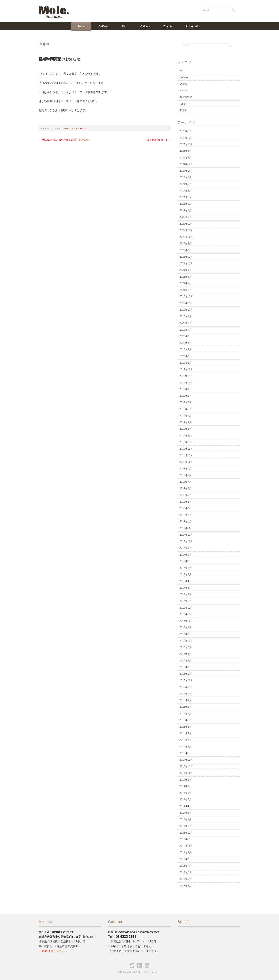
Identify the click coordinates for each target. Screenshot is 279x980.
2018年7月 (185, 482)
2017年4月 (185, 581)
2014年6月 (185, 793)
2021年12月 (186, 257)
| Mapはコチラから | (53, 951)
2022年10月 (186, 237)
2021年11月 (186, 263)
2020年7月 (185, 330)
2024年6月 (185, 177)
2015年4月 (185, 733)
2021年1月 (185, 290)
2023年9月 (185, 211)
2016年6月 (185, 647)
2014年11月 (186, 767)
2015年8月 (185, 707)
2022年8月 (185, 244)
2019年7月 (185, 402)
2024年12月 (186, 164)
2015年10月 (186, 694)
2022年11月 (186, 230)
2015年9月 (185, 700)
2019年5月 (185, 416)
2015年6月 (185, 720)
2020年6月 (185, 336)
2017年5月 (185, 574)
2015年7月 (185, 714)
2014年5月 (185, 800)
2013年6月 (185, 872)
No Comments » (79, 128)
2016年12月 (186, 608)
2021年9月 (185, 270)
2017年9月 (185, 548)
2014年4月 (185, 806)
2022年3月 (185, 250)
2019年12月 (186, 369)
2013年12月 (186, 833)
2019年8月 (185, 396)
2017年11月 (186, 535)
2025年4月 (185, 151)
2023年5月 (185, 217)
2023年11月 (186, 204)
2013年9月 (185, 852)
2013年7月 (185, 866)
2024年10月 (186, 171)
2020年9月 (185, 316)
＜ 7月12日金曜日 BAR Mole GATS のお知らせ (65, 140)
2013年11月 (186, 839)
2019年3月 (185, 429)
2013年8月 (185, 859)
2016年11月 (186, 614)
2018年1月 (185, 522)
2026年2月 (185, 131)
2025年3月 (185, 158)
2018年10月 (186, 462)
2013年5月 (185, 879)
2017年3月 (185, 588)
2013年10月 (186, 846)
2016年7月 (185, 641)
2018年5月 (185, 495)
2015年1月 (185, 753)
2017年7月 (185, 561)
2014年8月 (185, 780)
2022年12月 (186, 224)
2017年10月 (186, 541)
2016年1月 (185, 674)
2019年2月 (185, 436)
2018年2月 (185, 515)
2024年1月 (185, 197)
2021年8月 (185, 277)
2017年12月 (186, 528)
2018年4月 (185, 502)
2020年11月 (186, 303)
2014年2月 (185, 819)
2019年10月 (186, 383)
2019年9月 (185, 389)
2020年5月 (185, 343)
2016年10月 (186, 621)
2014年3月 (185, 813)
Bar (124, 26)
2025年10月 (186, 144)
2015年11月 (186, 687)
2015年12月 (186, 680)
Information (194, 26)
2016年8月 (185, 634)
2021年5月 (185, 283)
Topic (81, 26)
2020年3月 (185, 356)
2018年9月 (185, 469)
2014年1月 (185, 826)
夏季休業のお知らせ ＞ (159, 140)
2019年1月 (185, 442)
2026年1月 (185, 138)
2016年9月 (185, 627)
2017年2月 (185, 594)
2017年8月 (185, 555)
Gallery (145, 26)
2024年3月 (185, 191)
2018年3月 (185, 508)
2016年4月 (185, 654)
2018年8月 (185, 475)
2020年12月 (186, 296)
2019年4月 (185, 422)
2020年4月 (185, 349)
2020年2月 (185, 363)
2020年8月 (185, 323)
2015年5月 (185, 727)
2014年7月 (185, 786)
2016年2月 (185, 667)
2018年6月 (185, 489)
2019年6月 (185, 409)
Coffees (103, 26)
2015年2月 (185, 747)
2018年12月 (186, 449)
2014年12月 (186, 760)
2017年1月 (185, 601)
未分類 (183, 110)
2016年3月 (185, 661)
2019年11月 (186, 376)
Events (168, 26)
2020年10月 (186, 310)
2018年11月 (186, 455)
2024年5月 (185, 184)
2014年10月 (186, 773)
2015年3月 (185, 740)
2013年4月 (185, 886)
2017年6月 (185, 568)
